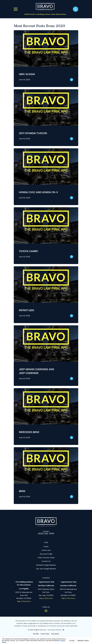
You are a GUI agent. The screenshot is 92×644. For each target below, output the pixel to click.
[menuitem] (36, 634)
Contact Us (46, 561)
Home (46, 547)
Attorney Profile (46, 554)
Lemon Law (46, 550)
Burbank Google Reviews (46, 565)
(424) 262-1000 (46, 534)
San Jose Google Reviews (46, 569)
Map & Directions (24, 601)
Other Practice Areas (46, 558)
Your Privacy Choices (56, 630)
